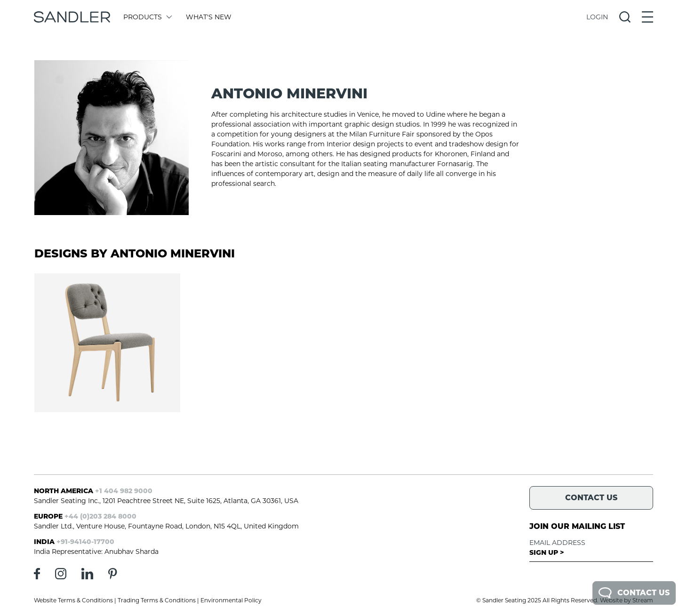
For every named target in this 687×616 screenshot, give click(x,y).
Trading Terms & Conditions (157, 600)
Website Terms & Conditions (73, 600)
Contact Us (634, 593)
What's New (209, 17)
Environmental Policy (231, 600)
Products (147, 17)
